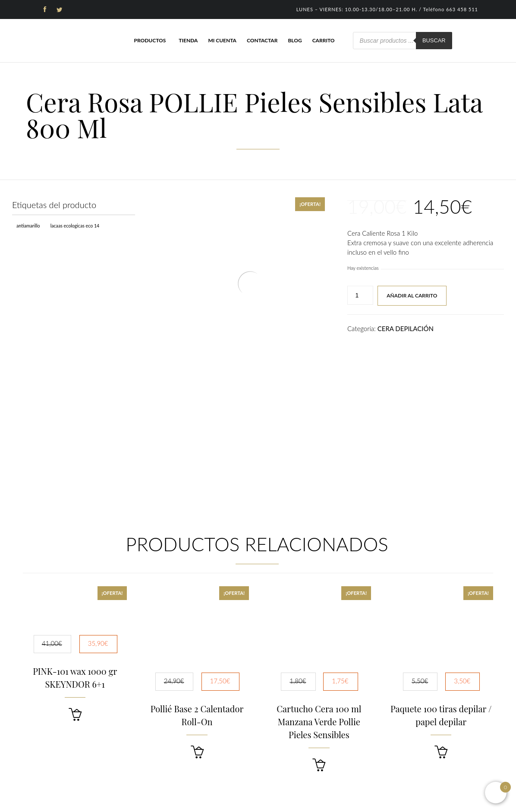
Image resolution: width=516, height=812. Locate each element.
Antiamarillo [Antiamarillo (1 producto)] (28, 226)
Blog (295, 40)
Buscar (434, 40)
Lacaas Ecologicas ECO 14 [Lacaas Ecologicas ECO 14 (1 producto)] (75, 226)
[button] (75, 715)
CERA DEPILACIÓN (406, 329)
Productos (150, 40)
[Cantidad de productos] (360, 295)
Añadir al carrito (412, 295)
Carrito (324, 40)
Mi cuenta (222, 40)
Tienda (188, 40)
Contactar (262, 40)
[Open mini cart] (496, 793)
